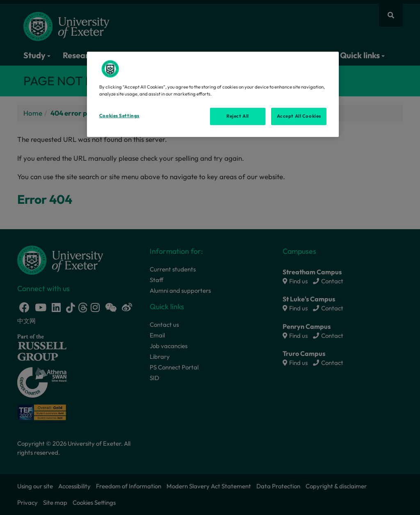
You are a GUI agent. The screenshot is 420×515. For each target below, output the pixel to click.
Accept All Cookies (299, 116)
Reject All (238, 116)
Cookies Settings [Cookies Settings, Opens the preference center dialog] (119, 116)
